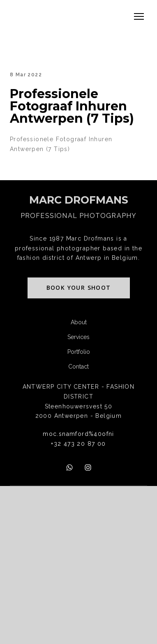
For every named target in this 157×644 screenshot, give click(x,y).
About (79, 322)
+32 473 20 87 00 (78, 444)
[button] (79, 288)
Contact (78, 367)
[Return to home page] (78, 200)
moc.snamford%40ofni (78, 434)
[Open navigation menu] (139, 16)
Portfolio (79, 352)
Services (78, 337)
